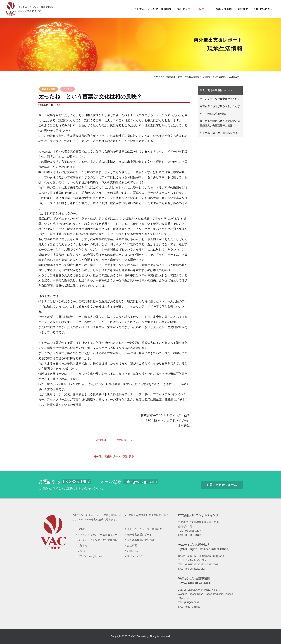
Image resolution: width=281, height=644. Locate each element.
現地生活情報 (49, 89)
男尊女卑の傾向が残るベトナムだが (220, 106)
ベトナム (68, 89)
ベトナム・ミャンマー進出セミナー (97, 535)
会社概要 (243, 9)
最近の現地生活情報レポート (216, 90)
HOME (81, 529)
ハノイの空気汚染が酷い (214, 114)
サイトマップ (134, 556)
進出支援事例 (224, 9)
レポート (204, 9)
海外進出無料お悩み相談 (141, 540)
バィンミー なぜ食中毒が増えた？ (220, 99)
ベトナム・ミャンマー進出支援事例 (97, 540)
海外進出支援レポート (139, 535)
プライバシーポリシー (90, 556)
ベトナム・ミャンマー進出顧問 (153, 9)
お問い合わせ (263, 9)
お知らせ (82, 545)
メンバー (82, 551)
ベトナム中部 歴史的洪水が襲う (219, 133)
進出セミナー (185, 9)
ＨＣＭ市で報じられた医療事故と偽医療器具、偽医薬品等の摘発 (220, 123)
